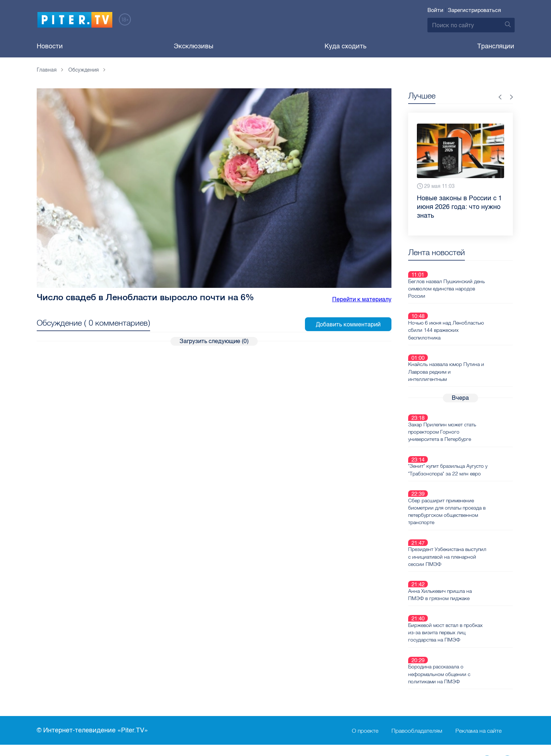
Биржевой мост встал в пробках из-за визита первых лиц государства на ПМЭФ (471, 556)
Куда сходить (345, 46)
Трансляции (496, 46)
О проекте (365, 646)
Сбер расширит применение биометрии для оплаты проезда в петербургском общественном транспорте (473, 460)
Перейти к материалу (362, 299)
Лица (135, 698)
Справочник (236, 686)
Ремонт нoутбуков (245, 698)
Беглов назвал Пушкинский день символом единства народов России (472, 280)
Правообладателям (417, 646)
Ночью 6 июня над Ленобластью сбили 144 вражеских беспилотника (472, 313)
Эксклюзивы (194, 46)
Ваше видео (145, 686)
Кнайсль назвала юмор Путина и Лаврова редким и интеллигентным (472, 346)
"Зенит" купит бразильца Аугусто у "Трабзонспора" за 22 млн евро (472, 427)
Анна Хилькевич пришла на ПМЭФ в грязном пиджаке (466, 526)
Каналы (139, 674)
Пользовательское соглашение (264, 674)
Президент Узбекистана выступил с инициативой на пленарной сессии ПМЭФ (466, 497)
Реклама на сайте (478, 646)
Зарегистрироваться (474, 10)
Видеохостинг (57, 686)
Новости (50, 46)
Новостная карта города (73, 698)
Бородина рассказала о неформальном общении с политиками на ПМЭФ (465, 589)
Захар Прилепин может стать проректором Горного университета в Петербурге (468, 398)
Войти (435, 10)
